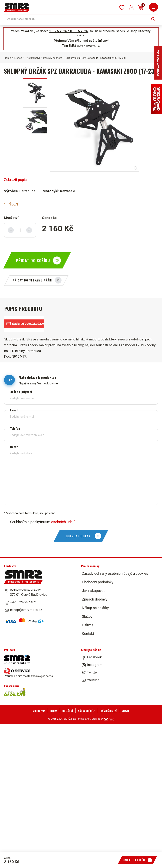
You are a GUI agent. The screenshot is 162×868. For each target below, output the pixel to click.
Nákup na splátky (95, 608)
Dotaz (14, 447)
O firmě (88, 625)
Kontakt (88, 634)
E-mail (14, 410)
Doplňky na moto (53, 58)
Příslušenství (33, 58)
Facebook (94, 657)
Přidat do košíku (33, 260)
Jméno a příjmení (21, 392)
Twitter (92, 672)
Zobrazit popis (15, 180)
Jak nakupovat (93, 591)
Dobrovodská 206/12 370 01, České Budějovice (29, 592)
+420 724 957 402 (23, 602)
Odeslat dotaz (78, 536)
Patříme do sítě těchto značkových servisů (29, 673)
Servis (126, 711)
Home (7, 58)
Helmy (54, 711)
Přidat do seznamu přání (32, 280)
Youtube (93, 680)
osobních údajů (63, 522)
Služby (87, 616)
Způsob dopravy (95, 599)
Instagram (95, 665)
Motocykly (39, 711)
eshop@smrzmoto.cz (26, 610)
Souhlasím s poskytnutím (43, 522)
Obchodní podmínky (98, 582)
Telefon (15, 429)
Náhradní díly (86, 711)
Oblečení (68, 711)
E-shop (18, 58)
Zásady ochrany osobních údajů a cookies (115, 573)
